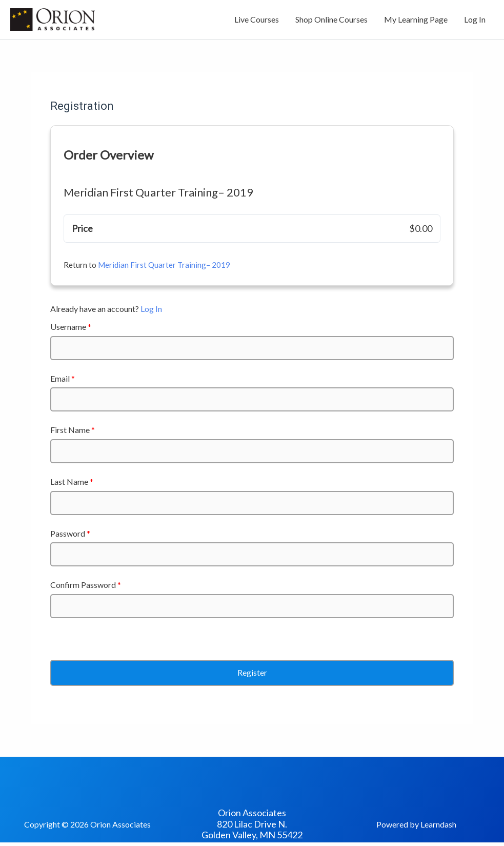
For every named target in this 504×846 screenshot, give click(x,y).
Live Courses (257, 19)
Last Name (72, 481)
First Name (73, 430)
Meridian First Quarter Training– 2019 (164, 265)
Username (71, 327)
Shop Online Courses (331, 19)
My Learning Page (416, 19)
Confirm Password (86, 585)
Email (63, 378)
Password (70, 533)
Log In (475, 19)
